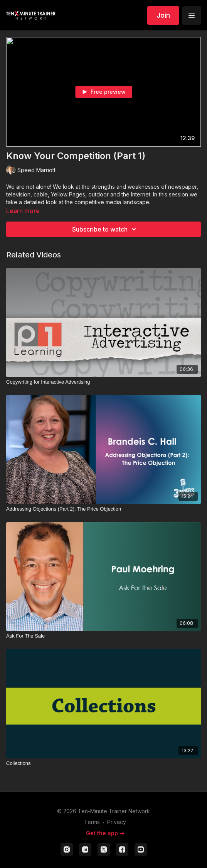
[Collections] (103, 763)
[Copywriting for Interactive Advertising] (103, 382)
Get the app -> (105, 833)
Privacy (117, 822)
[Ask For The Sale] (103, 636)
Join (163, 15)
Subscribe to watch (105, 229)
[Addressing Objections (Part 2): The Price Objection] (103, 509)
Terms (92, 822)
